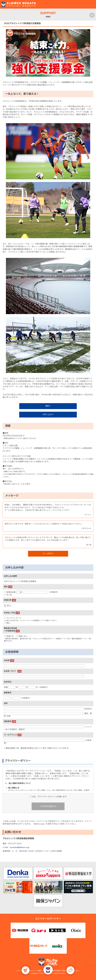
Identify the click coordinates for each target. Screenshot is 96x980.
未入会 (8, 595)
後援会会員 (10, 592)
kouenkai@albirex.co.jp (20, 847)
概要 (48, 406)
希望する (9, 636)
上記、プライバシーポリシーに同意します (48, 797)
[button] (48, 970)
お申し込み (48, 415)
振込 (7, 623)
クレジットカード (13, 618)
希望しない (22, 636)
